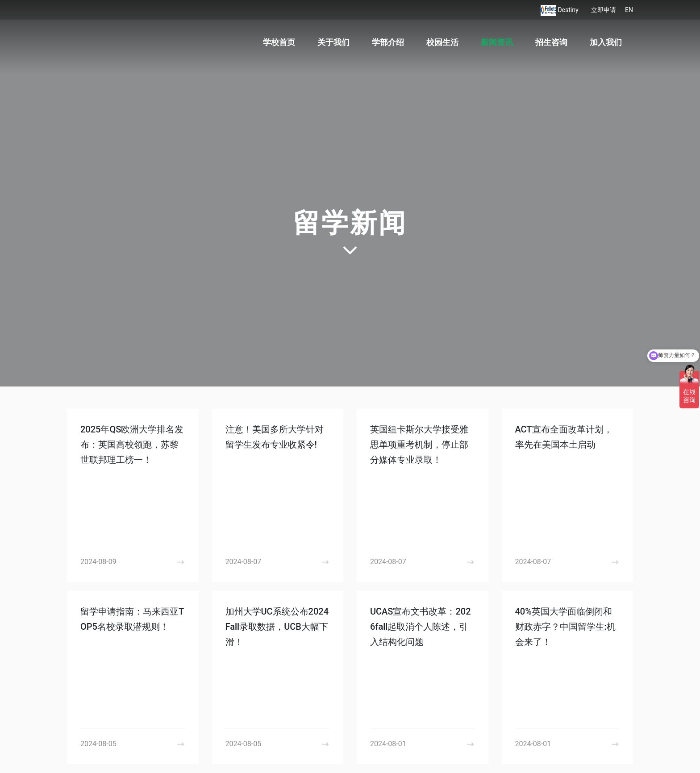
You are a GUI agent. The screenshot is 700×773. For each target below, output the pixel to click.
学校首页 (279, 42)
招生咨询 (551, 42)
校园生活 (442, 42)
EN (629, 10)
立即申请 (604, 10)
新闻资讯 (497, 42)
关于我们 (333, 42)
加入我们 (606, 42)
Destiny (569, 10)
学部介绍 (388, 42)
